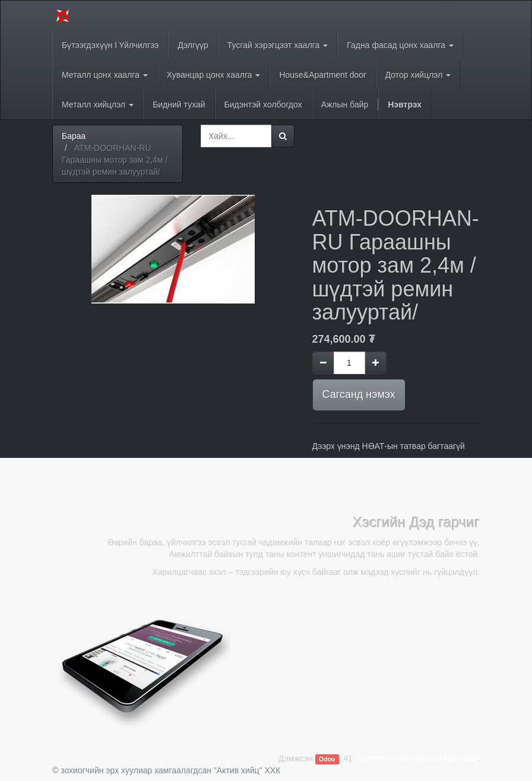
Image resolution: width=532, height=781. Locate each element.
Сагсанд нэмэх (359, 394)
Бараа (74, 136)
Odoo (327, 759)
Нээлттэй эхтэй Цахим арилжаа (416, 758)
